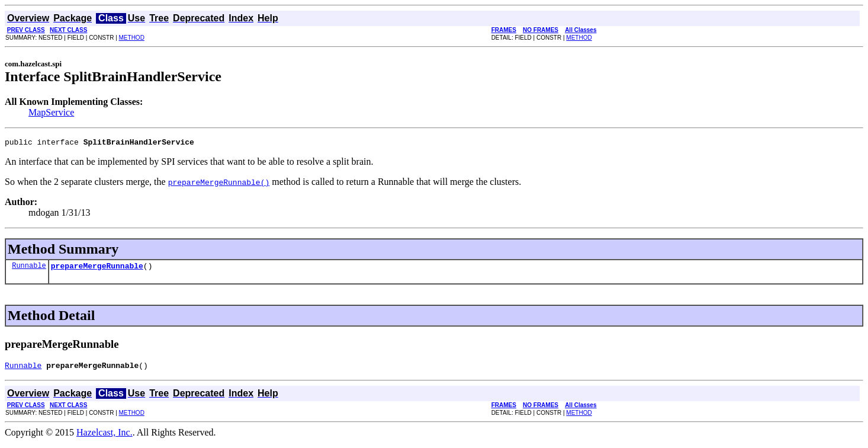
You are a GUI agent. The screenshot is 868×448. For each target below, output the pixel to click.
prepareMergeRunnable (97, 269)
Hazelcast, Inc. (105, 438)
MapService (51, 112)
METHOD (132, 38)
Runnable (29, 269)
